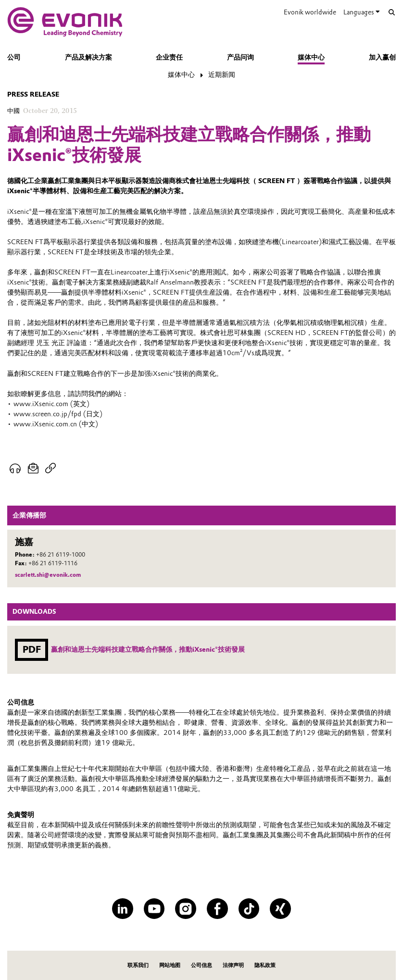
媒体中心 (311, 57)
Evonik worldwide (310, 12)
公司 (14, 57)
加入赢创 (382, 57)
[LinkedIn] (123, 909)
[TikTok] (249, 909)
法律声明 (233, 965)
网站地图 (170, 965)
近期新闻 (222, 74)
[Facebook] (217, 909)
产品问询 (240, 57)
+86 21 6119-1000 (61, 555)
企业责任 (169, 57)
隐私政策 (265, 965)
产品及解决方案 (88, 57)
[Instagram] (186, 909)
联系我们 (138, 965)
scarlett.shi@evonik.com (48, 575)
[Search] (391, 12)
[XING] (280, 909)
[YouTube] (154, 909)
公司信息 (201, 965)
